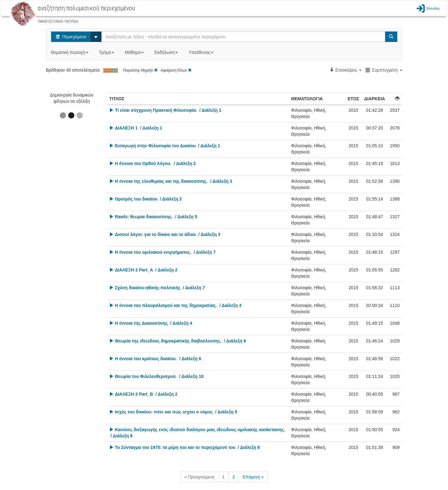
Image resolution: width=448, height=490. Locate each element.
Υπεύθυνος (202, 52)
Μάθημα (135, 52)
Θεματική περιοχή (70, 52)
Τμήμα (107, 52)
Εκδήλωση (167, 52)
